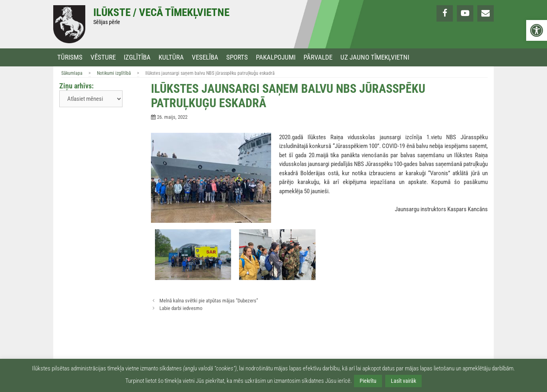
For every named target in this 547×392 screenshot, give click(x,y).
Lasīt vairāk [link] (403, 381)
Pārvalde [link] (318, 57)
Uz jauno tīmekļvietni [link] (375, 57)
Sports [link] (237, 57)
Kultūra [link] (171, 57)
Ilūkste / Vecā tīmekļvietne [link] (161, 12)
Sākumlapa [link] (72, 73)
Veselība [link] (205, 57)
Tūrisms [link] (70, 57)
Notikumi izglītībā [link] (114, 73)
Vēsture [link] (103, 57)
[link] (537, 30)
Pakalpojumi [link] (276, 57)
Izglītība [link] (137, 57)
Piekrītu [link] (368, 381)
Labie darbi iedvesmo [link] (181, 308)
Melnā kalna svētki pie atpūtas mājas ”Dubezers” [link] (209, 301)
